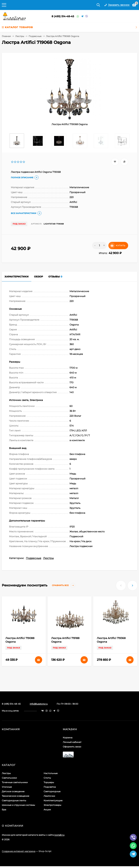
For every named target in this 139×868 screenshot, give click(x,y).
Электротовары (52, 805)
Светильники (9, 778)
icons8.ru (59, 835)
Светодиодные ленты (14, 800)
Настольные (51, 773)
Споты (47, 778)
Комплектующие (53, 800)
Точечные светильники (15, 782)
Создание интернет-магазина (19, 851)
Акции (47, 810)
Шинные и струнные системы (18, 805)
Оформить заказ (72, 747)
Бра (4, 810)
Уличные (7, 787)
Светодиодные (52, 791)
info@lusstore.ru (39, 704)
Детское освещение (13, 791)
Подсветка (50, 787)
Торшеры (49, 782)
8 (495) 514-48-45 (63, 16)
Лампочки (49, 796)
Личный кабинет (72, 742)
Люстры (20, 36)
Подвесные (35, 36)
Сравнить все (64, 585)
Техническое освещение (15, 796)
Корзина (68, 738)
